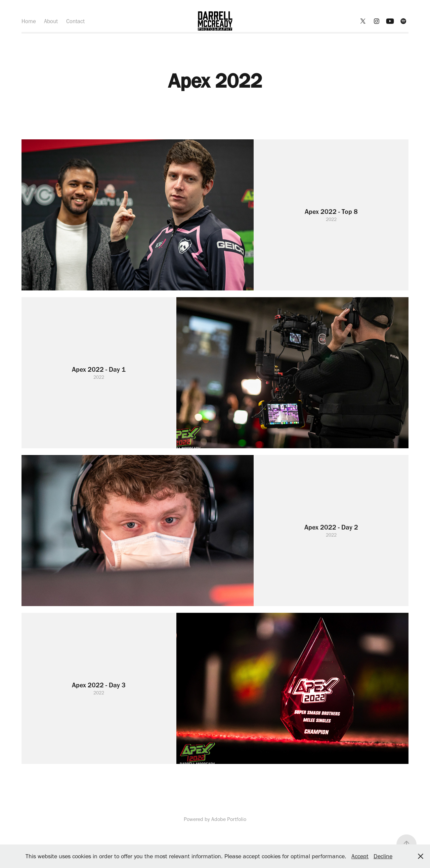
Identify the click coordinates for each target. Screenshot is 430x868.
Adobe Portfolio (229, 819)
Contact (75, 21)
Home (29, 21)
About (51, 21)
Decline (383, 856)
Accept (360, 856)
